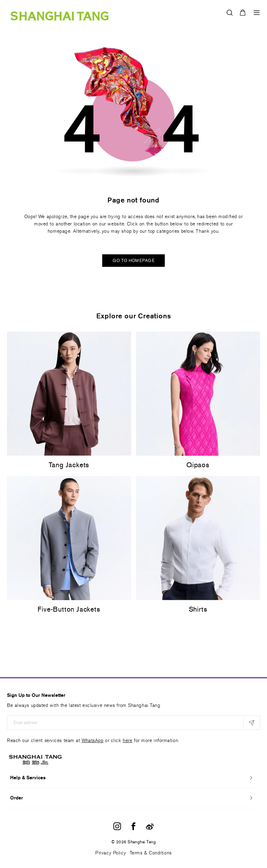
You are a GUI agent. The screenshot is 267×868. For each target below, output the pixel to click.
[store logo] (60, 13)
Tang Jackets (69, 465)
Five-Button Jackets (69, 609)
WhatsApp (92, 740)
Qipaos (198, 465)
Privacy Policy (111, 853)
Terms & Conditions (151, 853)
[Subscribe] (252, 722)
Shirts (198, 609)
